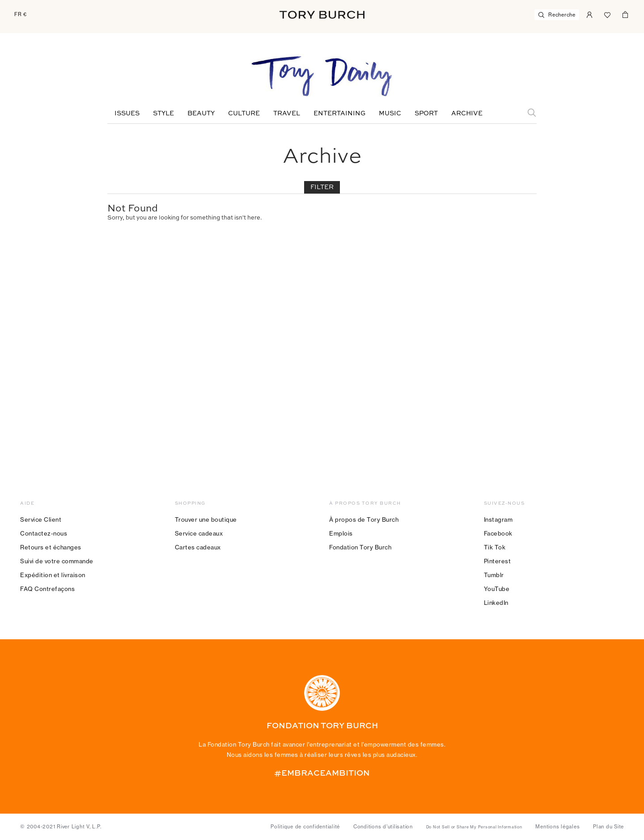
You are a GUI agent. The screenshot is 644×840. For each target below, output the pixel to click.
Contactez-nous (44, 533)
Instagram (498, 519)
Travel (287, 114)
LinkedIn (496, 603)
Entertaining (339, 114)
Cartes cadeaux (198, 547)
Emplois (341, 533)
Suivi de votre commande (57, 561)
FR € (21, 14)
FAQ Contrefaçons (47, 589)
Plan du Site (608, 827)
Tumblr (494, 575)
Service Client (41, 519)
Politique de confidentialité (305, 827)
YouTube (497, 589)
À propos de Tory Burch (364, 519)
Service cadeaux (199, 533)
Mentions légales (557, 827)
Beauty (201, 114)
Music (390, 114)
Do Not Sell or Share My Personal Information (474, 827)
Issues (127, 114)
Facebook (498, 533)
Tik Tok (495, 547)
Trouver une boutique (206, 519)
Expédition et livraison (53, 575)
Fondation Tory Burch (360, 547)
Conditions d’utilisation (383, 827)
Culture (244, 114)
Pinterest (498, 561)
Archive (467, 114)
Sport (426, 114)
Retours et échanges (51, 547)
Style (163, 114)
